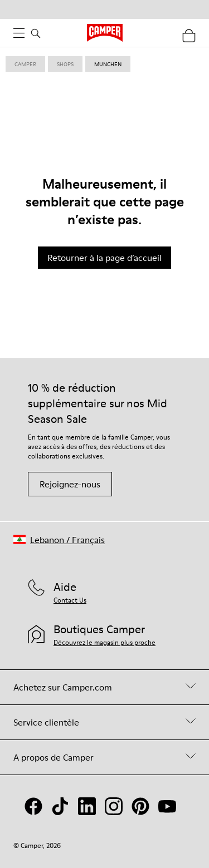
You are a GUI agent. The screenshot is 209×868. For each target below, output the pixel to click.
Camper (25, 64)
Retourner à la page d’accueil (104, 258)
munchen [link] (108, 64)
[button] (59, 539)
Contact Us (70, 600)
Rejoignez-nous (70, 484)
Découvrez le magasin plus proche (104, 642)
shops (65, 64)
